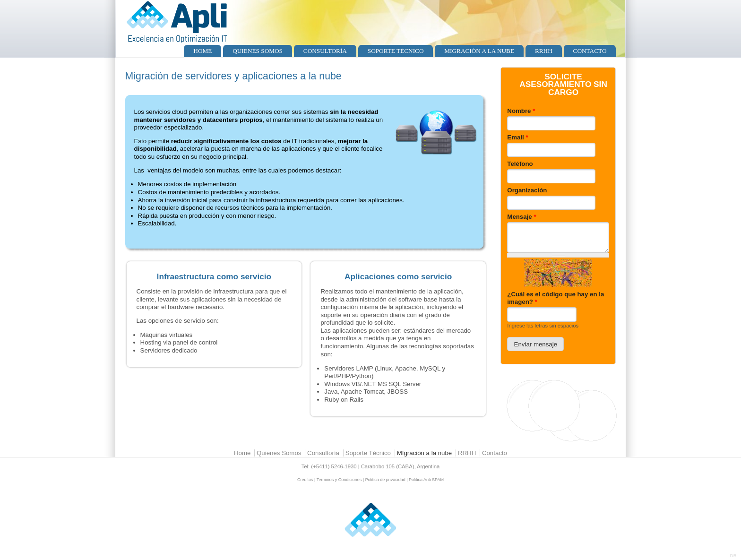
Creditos (305, 480)
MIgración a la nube (479, 51)
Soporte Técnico (396, 51)
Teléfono (520, 164)
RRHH (544, 51)
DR (733, 556)
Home (202, 51)
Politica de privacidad (385, 480)
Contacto (590, 51)
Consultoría (325, 51)
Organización (527, 190)
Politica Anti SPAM (426, 480)
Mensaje (521, 217)
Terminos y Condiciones (339, 480)
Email (517, 137)
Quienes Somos (258, 51)
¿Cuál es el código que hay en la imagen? (556, 298)
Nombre (521, 111)
